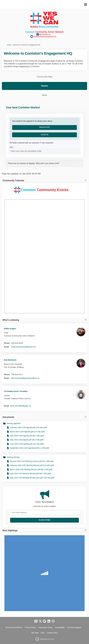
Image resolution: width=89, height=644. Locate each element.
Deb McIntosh (10, 360)
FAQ (43, 633)
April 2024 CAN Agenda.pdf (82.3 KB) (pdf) (27, 436)
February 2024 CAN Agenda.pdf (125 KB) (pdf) (29, 427)
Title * (12, 147)
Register (45, 127)
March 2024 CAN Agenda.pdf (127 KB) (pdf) (27, 432)
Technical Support (74, 627)
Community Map (45, 77)
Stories (45, 86)
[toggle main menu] (86, 4)
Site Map (35, 633)
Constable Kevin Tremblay (16, 391)
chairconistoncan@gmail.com (23, 347)
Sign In (45, 135)
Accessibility (60, 627)
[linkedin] (49, 621)
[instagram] (53, 621)
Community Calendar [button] (44, 180)
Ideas (45, 95)
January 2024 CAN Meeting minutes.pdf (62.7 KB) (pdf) (32, 461)
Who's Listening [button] (44, 320)
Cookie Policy (52, 633)
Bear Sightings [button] (44, 530)
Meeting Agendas (14, 423)
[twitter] (40, 621)
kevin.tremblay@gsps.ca (21, 406)
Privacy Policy (30, 627)
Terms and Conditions (14, 627)
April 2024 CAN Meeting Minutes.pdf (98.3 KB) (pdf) (30, 474)
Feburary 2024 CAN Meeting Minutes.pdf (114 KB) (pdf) (32, 465)
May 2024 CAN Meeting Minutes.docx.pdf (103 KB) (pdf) (32, 478)
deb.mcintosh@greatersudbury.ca (25, 378)
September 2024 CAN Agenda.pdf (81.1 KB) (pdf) (30, 448)
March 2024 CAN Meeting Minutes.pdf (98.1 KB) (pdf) (31, 469)
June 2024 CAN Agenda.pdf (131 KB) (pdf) (27, 444)
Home (9, 45)
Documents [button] (44, 417)
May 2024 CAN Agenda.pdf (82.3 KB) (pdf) (27, 440)
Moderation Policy (45, 627)
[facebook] (36, 621)
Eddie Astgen (10, 329)
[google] (45, 621)
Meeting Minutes (13, 457)
